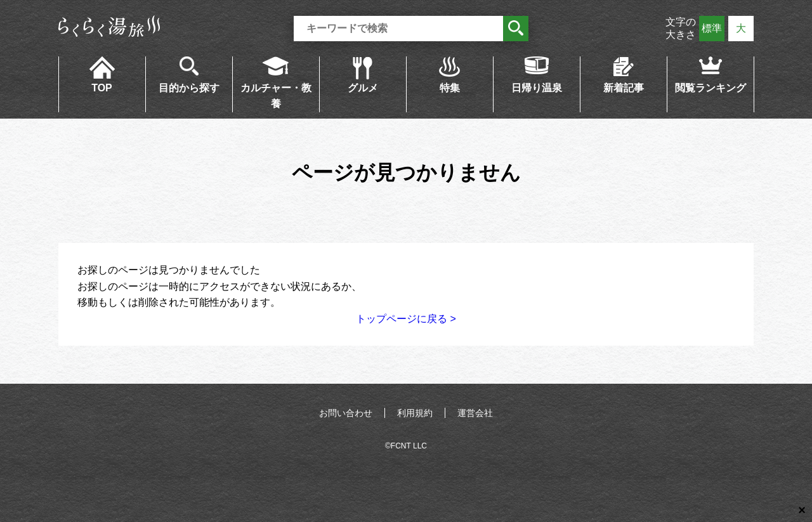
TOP (102, 88)
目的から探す (189, 88)
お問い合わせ (346, 413)
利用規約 (415, 413)
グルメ (363, 88)
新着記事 (624, 88)
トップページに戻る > (406, 319)
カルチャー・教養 (276, 96)
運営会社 (475, 413)
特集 (450, 88)
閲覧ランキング (710, 88)
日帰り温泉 (537, 88)
